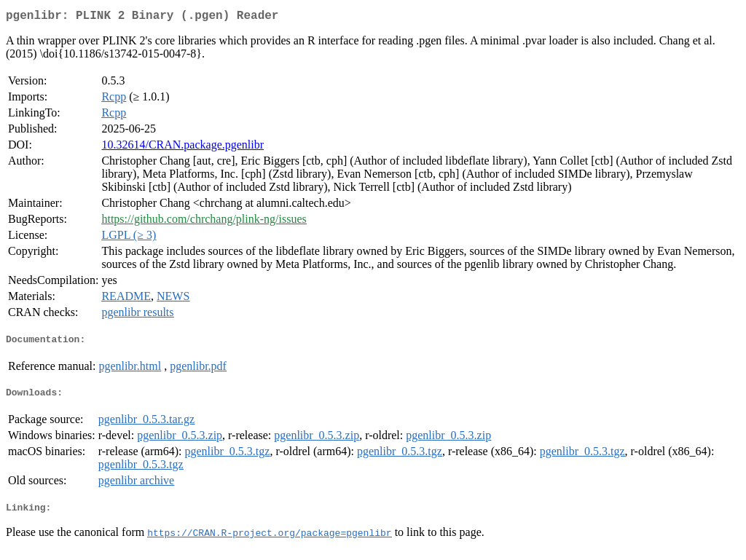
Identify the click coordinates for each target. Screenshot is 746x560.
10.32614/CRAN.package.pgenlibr (182, 147)
